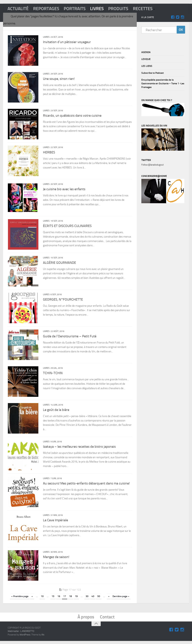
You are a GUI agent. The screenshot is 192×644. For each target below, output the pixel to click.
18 (70, 599)
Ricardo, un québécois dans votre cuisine (72, 116)
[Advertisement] (164, 257)
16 (59, 599)
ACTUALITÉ (18, 9)
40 (93, 599)
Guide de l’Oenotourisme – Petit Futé (70, 338)
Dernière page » (121, 599)
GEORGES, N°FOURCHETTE (63, 301)
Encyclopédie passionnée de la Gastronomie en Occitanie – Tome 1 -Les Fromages (163, 84)
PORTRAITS (77, 9)
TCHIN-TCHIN (53, 375)
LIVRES (100, 9)
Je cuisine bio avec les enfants (64, 190)
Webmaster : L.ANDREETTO (21, 634)
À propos (86, 620)
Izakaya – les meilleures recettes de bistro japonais (79, 449)
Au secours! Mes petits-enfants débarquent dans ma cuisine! (86, 486)
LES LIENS (147, 66)
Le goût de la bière (56, 412)
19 (76, 599)
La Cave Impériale (55, 522)
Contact (108, 620)
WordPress (25, 638)
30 (87, 599)
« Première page (20, 599)
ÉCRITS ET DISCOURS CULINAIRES (67, 227)
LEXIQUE (146, 59)
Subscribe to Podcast (153, 73)
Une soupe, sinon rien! (59, 79)
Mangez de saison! (56, 559)
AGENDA (146, 52)
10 (42, 599)
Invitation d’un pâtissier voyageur (67, 42)
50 (99, 599)
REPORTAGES (47, 9)
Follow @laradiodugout (152, 165)
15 (53, 599)
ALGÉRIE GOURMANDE (59, 264)
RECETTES (147, 9)
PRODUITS (122, 9)
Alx (43, 638)
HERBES (49, 153)
